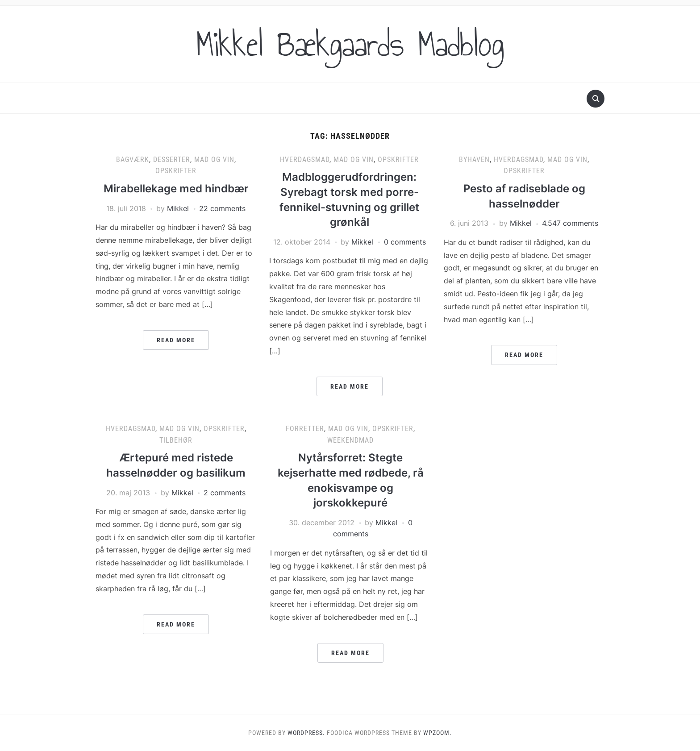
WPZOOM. (437, 733)
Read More (176, 340)
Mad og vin (214, 160)
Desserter (172, 160)
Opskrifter (176, 171)
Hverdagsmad (305, 160)
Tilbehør (176, 440)
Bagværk (133, 160)
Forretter (305, 429)
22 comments (222, 208)
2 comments (225, 493)
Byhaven (474, 160)
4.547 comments (570, 223)
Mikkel (178, 208)
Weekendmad (350, 440)
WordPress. (306, 733)
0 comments (405, 242)
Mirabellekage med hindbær (176, 189)
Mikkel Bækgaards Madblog (350, 44)
